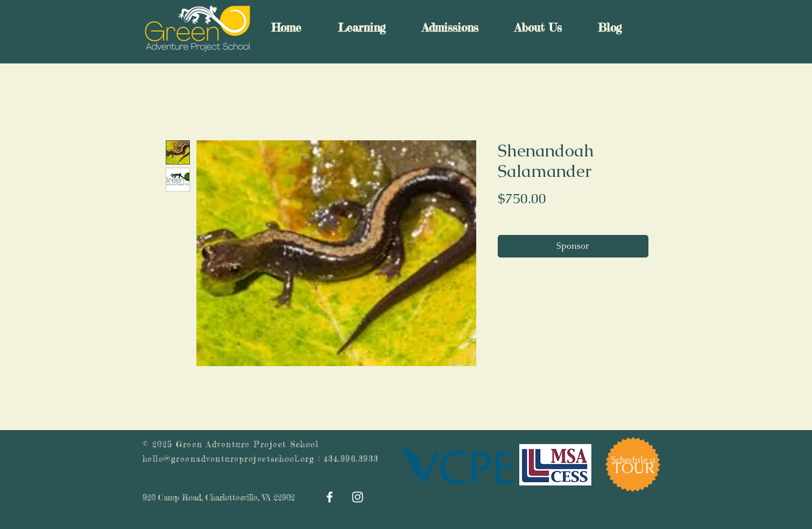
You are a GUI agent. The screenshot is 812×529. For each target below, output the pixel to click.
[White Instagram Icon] (358, 497)
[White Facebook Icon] (330, 497)
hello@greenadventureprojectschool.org (229, 459)
